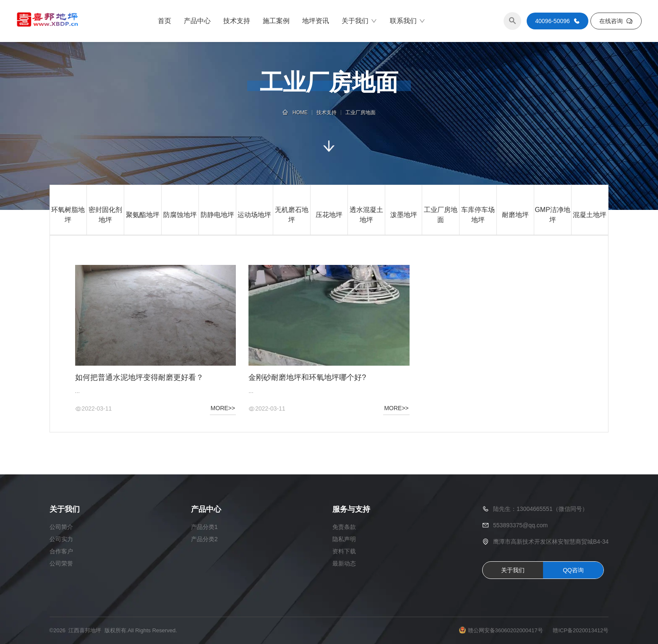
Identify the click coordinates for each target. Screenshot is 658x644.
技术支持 (237, 21)
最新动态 (344, 563)
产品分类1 (204, 527)
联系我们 (408, 21)
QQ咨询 (573, 570)
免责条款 (344, 527)
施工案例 (276, 21)
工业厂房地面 (360, 113)
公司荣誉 (61, 563)
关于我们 (359, 21)
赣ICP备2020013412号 (581, 630)
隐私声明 (344, 539)
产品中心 (197, 21)
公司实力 (61, 539)
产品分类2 (204, 539)
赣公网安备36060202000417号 (505, 630)
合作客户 (61, 551)
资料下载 (344, 551)
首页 (164, 21)
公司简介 (61, 527)
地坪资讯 (316, 21)
